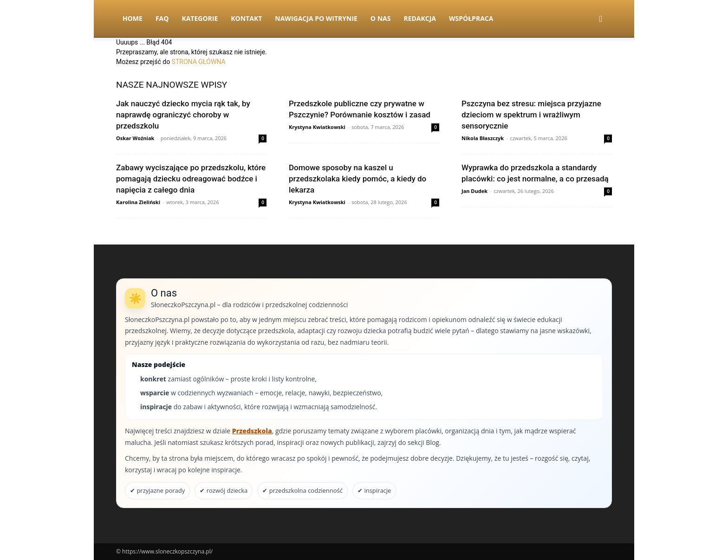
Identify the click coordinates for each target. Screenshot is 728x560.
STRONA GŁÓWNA (199, 62)
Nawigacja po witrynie (316, 18)
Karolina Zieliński (138, 202)
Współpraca (471, 18)
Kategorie (200, 18)
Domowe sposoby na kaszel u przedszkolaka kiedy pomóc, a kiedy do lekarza (357, 179)
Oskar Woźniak (135, 138)
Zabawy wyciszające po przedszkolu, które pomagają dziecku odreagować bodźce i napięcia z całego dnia (191, 179)
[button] (601, 19)
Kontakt (246, 18)
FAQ (162, 18)
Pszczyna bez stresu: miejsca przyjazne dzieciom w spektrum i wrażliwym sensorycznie (531, 115)
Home (133, 18)
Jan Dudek (474, 191)
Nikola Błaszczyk (483, 138)
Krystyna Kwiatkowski (317, 127)
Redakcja (420, 18)
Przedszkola (252, 431)
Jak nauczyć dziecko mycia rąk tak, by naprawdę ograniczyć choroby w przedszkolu (183, 115)
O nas (381, 18)
